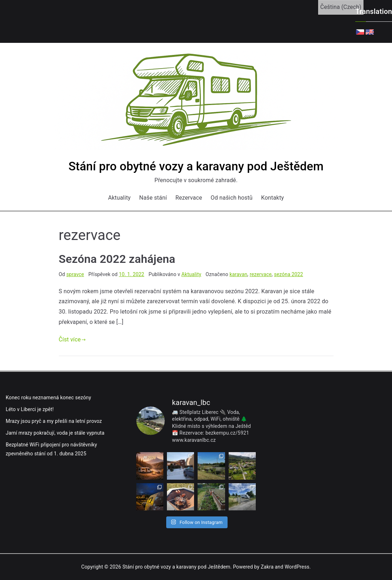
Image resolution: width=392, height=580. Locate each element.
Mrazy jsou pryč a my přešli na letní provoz (54, 421)
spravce (75, 274)
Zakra (267, 567)
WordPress (297, 567)
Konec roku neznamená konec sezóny (49, 397)
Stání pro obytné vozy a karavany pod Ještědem (196, 166)
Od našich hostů (232, 198)
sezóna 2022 (289, 274)
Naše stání (153, 198)
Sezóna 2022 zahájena (117, 259)
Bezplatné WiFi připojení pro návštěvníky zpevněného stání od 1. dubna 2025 (51, 449)
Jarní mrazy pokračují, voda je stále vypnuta (55, 433)
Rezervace (189, 198)
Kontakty (273, 198)
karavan (239, 274)
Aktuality (119, 198)
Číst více (72, 339)
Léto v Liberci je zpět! (30, 409)
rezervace (261, 274)
